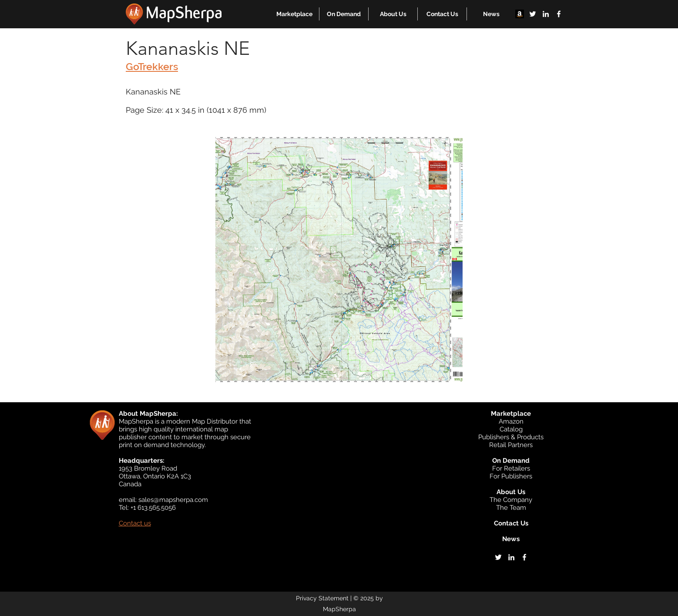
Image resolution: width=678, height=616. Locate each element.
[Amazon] (520, 14)
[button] (294, 14)
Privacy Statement (322, 598)
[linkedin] (546, 14)
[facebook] (559, 14)
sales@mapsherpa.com (173, 500)
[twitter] (533, 14)
